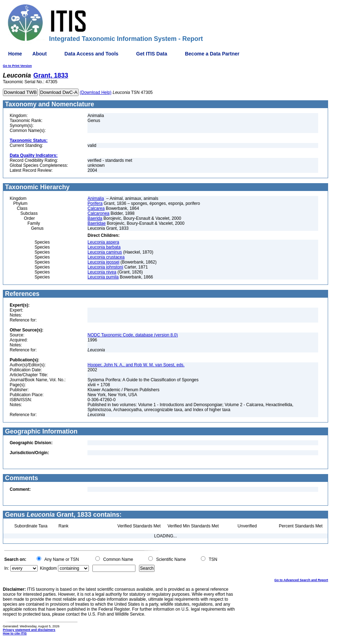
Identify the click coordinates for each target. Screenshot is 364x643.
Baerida (95, 218)
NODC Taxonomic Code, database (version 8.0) (133, 335)
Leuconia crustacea (106, 257)
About (39, 54)
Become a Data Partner (212, 54)
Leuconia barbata (104, 247)
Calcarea (96, 208)
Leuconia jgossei (103, 262)
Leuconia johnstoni (105, 267)
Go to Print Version (17, 66)
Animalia (96, 198)
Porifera (95, 203)
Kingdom (48, 568)
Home (15, 54)
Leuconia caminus (105, 252)
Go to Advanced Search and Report (301, 580)
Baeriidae (97, 223)
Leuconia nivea (102, 272)
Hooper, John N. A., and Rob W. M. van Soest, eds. (136, 365)
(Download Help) (95, 92)
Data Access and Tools (91, 54)
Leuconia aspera (103, 242)
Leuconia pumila (103, 277)
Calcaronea (98, 213)
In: (7, 568)
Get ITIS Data (152, 54)
